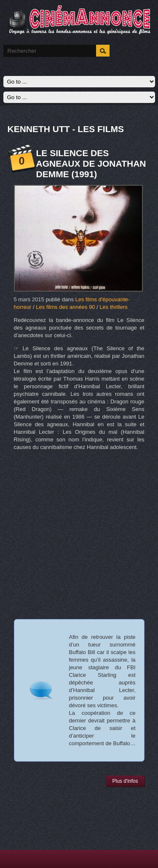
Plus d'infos (125, 781)
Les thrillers (113, 307)
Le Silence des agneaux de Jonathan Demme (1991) (91, 164)
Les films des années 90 (65, 307)
